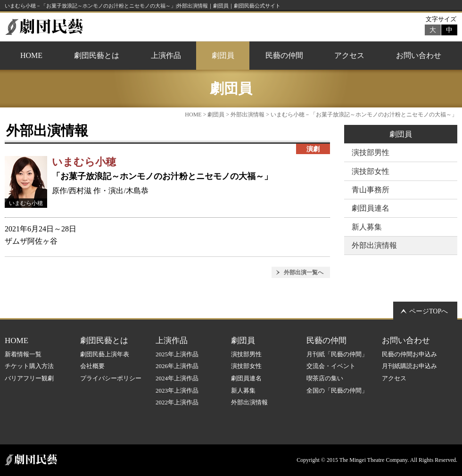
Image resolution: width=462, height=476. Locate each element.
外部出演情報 (247, 115)
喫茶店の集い (325, 378)
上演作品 (166, 55)
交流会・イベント (331, 366)
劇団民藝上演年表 (105, 354)
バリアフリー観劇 (29, 378)
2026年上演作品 (177, 366)
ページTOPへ (429, 311)
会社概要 (92, 366)
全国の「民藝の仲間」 (337, 390)
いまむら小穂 (84, 162)
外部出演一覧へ (304, 272)
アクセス (349, 55)
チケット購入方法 (29, 366)
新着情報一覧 (23, 354)
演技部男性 (371, 152)
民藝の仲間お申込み (409, 354)
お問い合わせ (419, 55)
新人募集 (367, 227)
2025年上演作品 (177, 354)
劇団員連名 (371, 208)
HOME (31, 55)
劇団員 (223, 55)
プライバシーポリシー (111, 378)
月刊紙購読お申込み (409, 366)
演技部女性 (371, 171)
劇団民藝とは (97, 55)
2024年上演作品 (177, 378)
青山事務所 (371, 190)
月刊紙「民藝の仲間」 (337, 354)
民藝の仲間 (284, 55)
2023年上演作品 (177, 390)
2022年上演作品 (177, 402)
